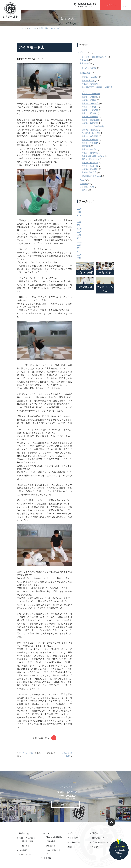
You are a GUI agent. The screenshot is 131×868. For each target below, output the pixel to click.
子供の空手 (47, 794)
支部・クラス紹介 (20, 791)
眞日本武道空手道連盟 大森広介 (104, 87)
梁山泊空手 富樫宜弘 (98, 176)
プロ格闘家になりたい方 (53, 803)
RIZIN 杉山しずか (97, 159)
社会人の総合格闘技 (51, 789)
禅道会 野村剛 (96, 100)
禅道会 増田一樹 (97, 117)
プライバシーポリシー (106, 795)
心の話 (90, 180)
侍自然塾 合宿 (94, 187)
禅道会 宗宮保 (96, 149)
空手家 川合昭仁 (97, 130)
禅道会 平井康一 (97, 107)
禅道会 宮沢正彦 (97, 166)
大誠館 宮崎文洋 (96, 172)
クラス (43, 786)
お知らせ (91, 190)
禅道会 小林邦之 (97, 143)
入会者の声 (73, 791)
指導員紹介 (45, 807)
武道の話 (91, 60)
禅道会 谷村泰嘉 (97, 140)
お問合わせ (111, 5)
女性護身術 (47, 798)
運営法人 (99, 786)
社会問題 (91, 184)
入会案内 (16, 803)
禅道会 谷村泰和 (97, 97)
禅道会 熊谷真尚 (97, 123)
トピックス (90, 52)
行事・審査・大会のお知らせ (100, 57)
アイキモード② (19, 709)
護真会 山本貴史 (97, 77)
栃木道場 (19, 798)
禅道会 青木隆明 (97, 169)
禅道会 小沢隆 (95, 81)
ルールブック (18, 807)
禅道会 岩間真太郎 (98, 120)
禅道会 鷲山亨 (96, 113)
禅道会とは (17, 786)
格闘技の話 (92, 73)
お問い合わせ (65, 757)
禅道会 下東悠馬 (97, 110)
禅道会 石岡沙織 (97, 163)
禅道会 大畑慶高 (97, 84)
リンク (98, 799)
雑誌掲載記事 (74, 795)
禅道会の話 (92, 63)
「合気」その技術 (69, 709)
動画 (70, 799)
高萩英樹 (93, 146)
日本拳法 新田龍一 (98, 94)
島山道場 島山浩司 (98, 133)
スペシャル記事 (96, 68)
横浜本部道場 (20, 794)
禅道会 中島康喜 (97, 136)
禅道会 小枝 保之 (97, 103)
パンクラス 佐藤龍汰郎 (100, 126)
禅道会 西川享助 (97, 153)
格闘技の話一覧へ (41, 694)
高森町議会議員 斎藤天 (100, 156)
